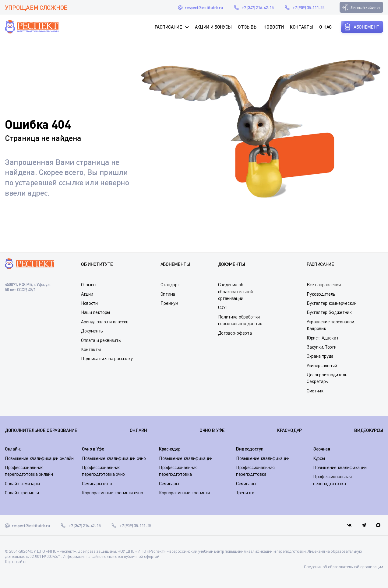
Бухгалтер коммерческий (332, 303)
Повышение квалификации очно (114, 458)
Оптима (168, 294)
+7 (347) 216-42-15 (257, 7)
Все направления (324, 284)
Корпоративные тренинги (184, 492)
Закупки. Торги (322, 347)
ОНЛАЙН (138, 430)
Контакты (302, 27)
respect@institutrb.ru (204, 7)
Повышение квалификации (186, 458)
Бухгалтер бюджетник (329, 312)
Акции (87, 294)
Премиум (169, 303)
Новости (274, 27)
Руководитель (321, 294)
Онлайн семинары (22, 483)
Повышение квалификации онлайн (39, 458)
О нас (325, 27)
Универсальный (322, 365)
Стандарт (170, 284)
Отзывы (248, 27)
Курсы (319, 458)
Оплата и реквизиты (101, 340)
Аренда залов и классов (105, 322)
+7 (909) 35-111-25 (308, 7)
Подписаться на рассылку (107, 358)
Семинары (169, 483)
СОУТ (223, 307)
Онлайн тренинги (22, 492)
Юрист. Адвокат (323, 338)
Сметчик (315, 391)
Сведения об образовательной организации (235, 291)
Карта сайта (16, 561)
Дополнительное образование (41, 430)
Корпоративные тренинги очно (112, 492)
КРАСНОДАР (289, 430)
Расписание (168, 27)
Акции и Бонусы (213, 27)
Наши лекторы (95, 312)
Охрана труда (320, 356)
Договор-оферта (235, 333)
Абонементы (175, 264)
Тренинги (245, 492)
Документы (92, 331)
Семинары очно (97, 483)
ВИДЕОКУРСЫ (369, 430)
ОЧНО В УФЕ (212, 430)
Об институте (97, 264)
